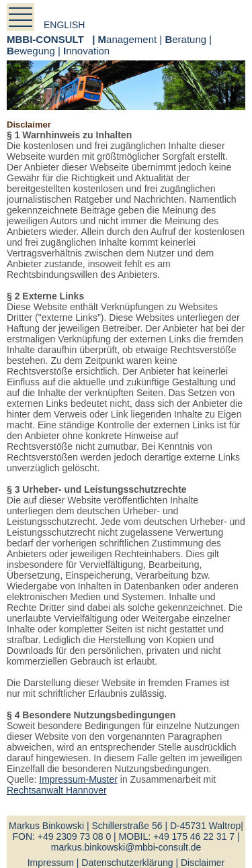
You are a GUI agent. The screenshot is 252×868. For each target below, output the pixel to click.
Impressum (51, 863)
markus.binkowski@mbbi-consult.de (126, 847)
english (64, 25)
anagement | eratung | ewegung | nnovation (109, 45)
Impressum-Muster (78, 779)
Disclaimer (203, 863)
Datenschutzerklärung (127, 863)
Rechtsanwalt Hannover (57, 790)
